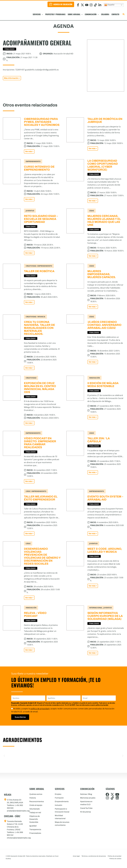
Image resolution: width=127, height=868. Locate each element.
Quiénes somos (36, 794)
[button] (42, 14)
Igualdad (33, 826)
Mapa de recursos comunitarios (62, 824)
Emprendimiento (62, 801)
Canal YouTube (86, 808)
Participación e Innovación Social (62, 810)
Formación (59, 798)
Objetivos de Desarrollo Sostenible (35, 819)
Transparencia (35, 829)
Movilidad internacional (60, 817)
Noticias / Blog (86, 794)
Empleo (58, 794)
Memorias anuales (88, 798)
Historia (33, 798)
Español (109, 5)
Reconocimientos (37, 801)
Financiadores (35, 833)
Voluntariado (35, 809)
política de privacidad (40, 709)
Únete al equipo (36, 805)
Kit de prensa (86, 812)
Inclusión (59, 805)
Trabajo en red (35, 812)
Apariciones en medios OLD (86, 803)
